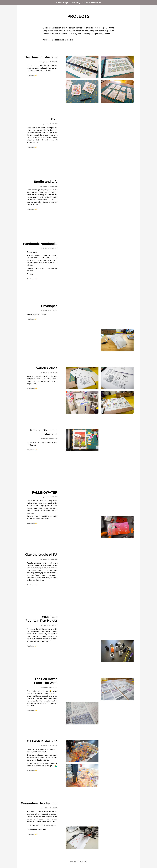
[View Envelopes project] (82, 316)
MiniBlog (76, 2)
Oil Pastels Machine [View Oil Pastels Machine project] (42, 741)
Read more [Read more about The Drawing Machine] (32, 75)
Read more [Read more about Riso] (32, 147)
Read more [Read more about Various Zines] (32, 389)
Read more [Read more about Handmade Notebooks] (32, 279)
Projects (67, 2)
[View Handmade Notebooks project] (82, 254)
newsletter (49, 825)
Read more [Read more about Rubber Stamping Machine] (32, 450)
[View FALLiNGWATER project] (82, 502)
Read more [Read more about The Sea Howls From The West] (32, 711)
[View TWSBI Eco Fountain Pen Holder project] (82, 627)
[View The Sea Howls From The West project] (82, 689)
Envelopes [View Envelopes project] (49, 306)
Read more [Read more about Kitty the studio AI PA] (32, 585)
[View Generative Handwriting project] (82, 813)
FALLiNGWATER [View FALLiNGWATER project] (45, 492)
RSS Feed (73, 861)
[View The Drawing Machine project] (82, 67)
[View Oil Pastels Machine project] (82, 751)
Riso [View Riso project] (54, 119)
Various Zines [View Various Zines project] (47, 368)
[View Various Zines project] (82, 378)
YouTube (86, 2)
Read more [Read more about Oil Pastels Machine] (32, 771)
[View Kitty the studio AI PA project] (82, 565)
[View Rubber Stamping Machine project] (82, 440)
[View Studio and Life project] (82, 192)
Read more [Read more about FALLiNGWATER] (32, 523)
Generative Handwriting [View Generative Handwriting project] (39, 803)
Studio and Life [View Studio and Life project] (46, 182)
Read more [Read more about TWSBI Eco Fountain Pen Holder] (32, 646)
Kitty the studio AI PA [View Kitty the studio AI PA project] (41, 555)
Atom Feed (83, 861)
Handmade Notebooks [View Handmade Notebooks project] (40, 244)
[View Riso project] (82, 129)
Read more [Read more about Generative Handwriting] (32, 834)
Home (59, 2)
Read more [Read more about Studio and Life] (32, 209)
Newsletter (96, 2)
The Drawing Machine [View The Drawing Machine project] (41, 57)
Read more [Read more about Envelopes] (32, 319)
